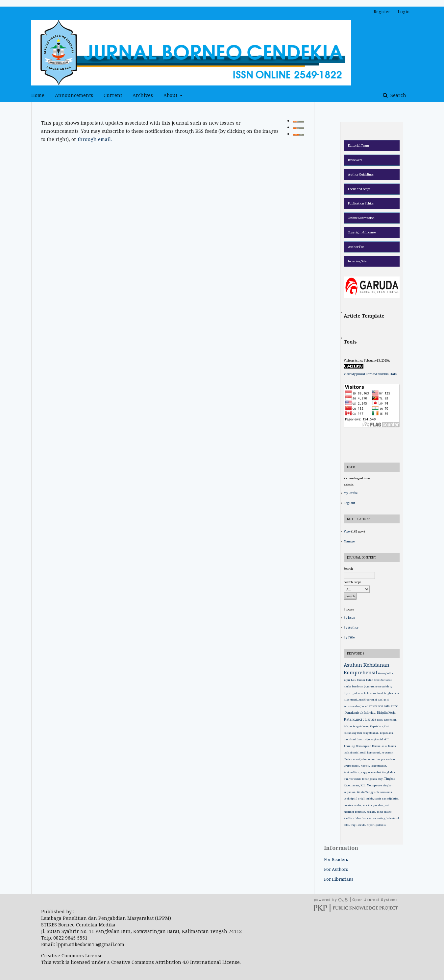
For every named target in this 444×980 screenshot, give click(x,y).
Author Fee (356, 247)
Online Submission (361, 218)
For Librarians (339, 879)
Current (113, 95)
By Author (351, 627)
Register (382, 12)
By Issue (349, 618)
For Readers (336, 859)
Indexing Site (357, 261)
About (171, 95)
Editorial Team (358, 145)
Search (398, 95)
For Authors (336, 869)
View (347, 531)
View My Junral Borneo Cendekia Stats (370, 374)
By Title (349, 637)
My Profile (351, 493)
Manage (349, 541)
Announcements (74, 95)
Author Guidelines (361, 174)
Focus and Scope (359, 189)
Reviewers (355, 160)
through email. (95, 139)
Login (404, 12)
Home (38, 95)
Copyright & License (362, 232)
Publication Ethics (361, 203)
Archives (143, 95)
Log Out (349, 503)
